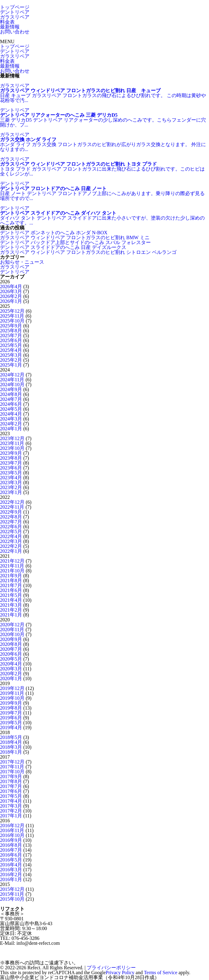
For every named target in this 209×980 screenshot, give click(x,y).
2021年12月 (12, 561)
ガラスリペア (15, 17)
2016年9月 (11, 840)
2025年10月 (12, 321)
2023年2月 (11, 487)
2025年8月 (11, 331)
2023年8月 (11, 458)
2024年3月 (11, 419)
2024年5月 (11, 409)
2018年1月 (11, 752)
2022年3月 (11, 541)
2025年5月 (11, 345)
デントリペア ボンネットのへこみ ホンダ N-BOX (54, 233)
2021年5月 (11, 595)
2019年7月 (11, 713)
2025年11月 (12, 316)
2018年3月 (11, 747)
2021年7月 (11, 585)
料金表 (7, 22)
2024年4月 (11, 414)
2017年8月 (11, 781)
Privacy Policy (120, 972)
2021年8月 (11, 580)
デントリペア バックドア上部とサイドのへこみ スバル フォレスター (75, 242)
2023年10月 (12, 448)
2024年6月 (11, 404)
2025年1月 (11, 365)
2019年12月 (12, 688)
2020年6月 (11, 654)
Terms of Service (160, 972)
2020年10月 (12, 634)
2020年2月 (11, 674)
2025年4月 (11, 350)
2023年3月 (11, 482)
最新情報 (10, 27)
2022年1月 (11, 551)
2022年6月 (11, 527)
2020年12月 (12, 625)
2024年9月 (11, 389)
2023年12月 (12, 438)
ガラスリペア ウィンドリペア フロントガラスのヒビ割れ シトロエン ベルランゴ (88, 252)
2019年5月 (11, 723)
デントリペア (15, 12)
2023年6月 (11, 468)
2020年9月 (11, 639)
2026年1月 (11, 301)
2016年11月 (12, 830)
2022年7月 (11, 522)
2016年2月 (11, 874)
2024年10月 (12, 384)
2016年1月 (11, 879)
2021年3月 (11, 605)
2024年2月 (11, 424)
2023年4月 (11, 478)
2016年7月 (11, 850)
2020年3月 (11, 669)
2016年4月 (11, 865)
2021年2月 (11, 610)
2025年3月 (11, 355)
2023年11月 (12, 443)
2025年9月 (11, 326)
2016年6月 (11, 855)
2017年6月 (11, 791)
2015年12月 (12, 889)
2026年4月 (11, 286)
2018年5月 (11, 737)
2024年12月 (12, 375)
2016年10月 (12, 835)
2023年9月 (11, 453)
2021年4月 (11, 600)
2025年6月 (11, 340)
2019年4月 (11, 727)
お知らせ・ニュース (22, 262)
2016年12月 (12, 825)
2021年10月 (12, 571)
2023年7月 (11, 463)
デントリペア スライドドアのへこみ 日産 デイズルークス (63, 247)
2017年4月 (11, 801)
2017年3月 (11, 806)
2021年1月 (11, 615)
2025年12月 (12, 311)
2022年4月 (11, 536)
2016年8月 (11, 845)
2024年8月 (11, 394)
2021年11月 (12, 566)
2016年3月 (11, 870)
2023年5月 (11, 473)
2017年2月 (11, 811)
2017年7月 (11, 786)
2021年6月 (11, 590)
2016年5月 (11, 860)
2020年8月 (11, 644)
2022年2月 (11, 546)
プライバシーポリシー (111, 968)
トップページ (15, 7)
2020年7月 (11, 649)
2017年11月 (12, 767)
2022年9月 (11, 512)
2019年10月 (12, 698)
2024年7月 (11, 399)
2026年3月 (11, 291)
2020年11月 (12, 629)
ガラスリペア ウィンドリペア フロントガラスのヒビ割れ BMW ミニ (75, 237)
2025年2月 (11, 360)
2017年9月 (11, 776)
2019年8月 (11, 708)
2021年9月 (11, 576)
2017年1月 (11, 816)
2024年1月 (11, 429)
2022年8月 (11, 517)
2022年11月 (12, 507)
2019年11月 (12, 693)
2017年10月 (12, 772)
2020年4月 (11, 664)
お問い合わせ (15, 32)
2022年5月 (11, 531)
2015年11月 (12, 894)
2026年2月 (11, 296)
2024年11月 (12, 380)
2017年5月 (11, 796)
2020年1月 (11, 678)
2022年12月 (12, 502)
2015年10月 (12, 899)
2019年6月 (11, 718)
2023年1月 (11, 492)
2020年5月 (11, 659)
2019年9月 (11, 703)
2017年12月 (12, 762)
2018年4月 (11, 742)
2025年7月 (11, 335)
